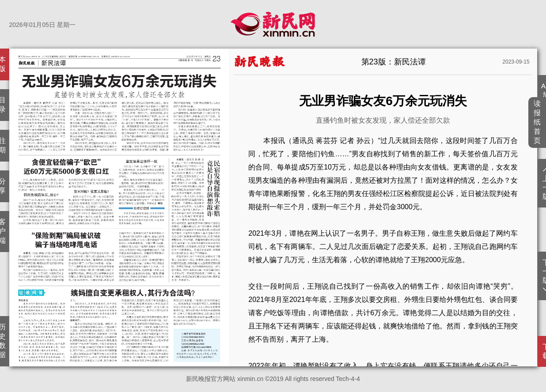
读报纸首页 (537, 122)
